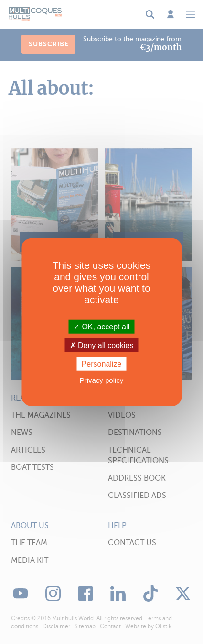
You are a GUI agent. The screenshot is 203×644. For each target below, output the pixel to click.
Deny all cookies (102, 345)
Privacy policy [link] (102, 380)
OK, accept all (101, 326)
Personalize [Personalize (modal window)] (102, 364)
